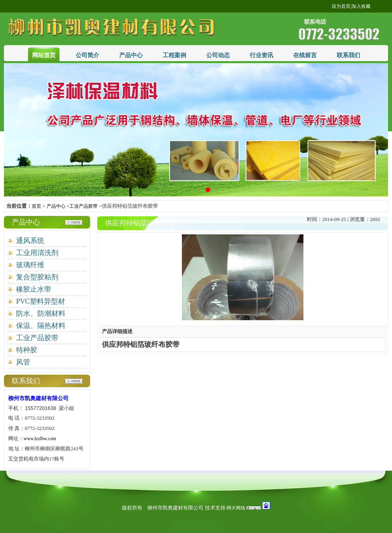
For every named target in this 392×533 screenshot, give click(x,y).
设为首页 (341, 6)
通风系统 (30, 241)
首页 (36, 206)
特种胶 (27, 350)
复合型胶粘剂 (37, 277)
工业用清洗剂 (37, 253)
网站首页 (44, 55)
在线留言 (305, 55)
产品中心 (131, 55)
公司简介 (87, 55)
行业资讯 (261, 55)
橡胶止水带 (34, 289)
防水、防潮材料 (41, 314)
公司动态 (218, 55)
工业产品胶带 (83, 206)
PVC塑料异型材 (41, 301)
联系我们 (348, 55)
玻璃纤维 (30, 265)
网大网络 (236, 508)
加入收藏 (361, 6)
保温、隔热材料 (41, 326)
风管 (23, 362)
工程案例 (174, 55)
